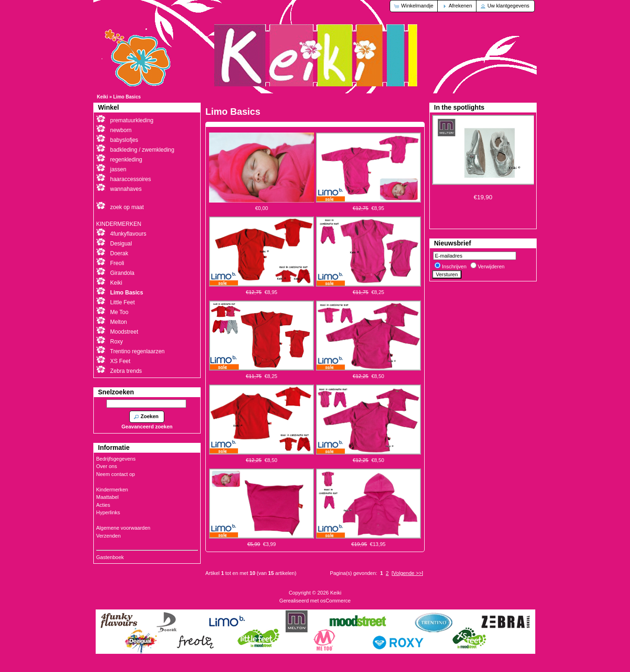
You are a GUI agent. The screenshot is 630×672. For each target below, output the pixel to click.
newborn (121, 130)
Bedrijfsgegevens (116, 459)
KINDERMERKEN (119, 224)
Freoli (117, 263)
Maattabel (107, 497)
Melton (119, 322)
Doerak (119, 253)
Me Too (119, 312)
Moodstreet (124, 332)
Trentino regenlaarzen (137, 351)
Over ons (107, 466)
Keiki (103, 97)
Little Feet (122, 302)
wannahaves (126, 189)
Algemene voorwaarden (123, 528)
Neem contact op (115, 474)
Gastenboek (110, 557)
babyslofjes (124, 140)
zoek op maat (127, 207)
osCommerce (335, 601)
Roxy (116, 342)
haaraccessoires (130, 179)
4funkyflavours (128, 234)
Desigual (121, 244)
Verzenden (108, 536)
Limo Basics (127, 97)
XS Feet (120, 361)
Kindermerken (112, 490)
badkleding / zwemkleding (142, 150)
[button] (414, 6)
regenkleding (126, 160)
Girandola (122, 273)
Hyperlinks (108, 512)
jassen (118, 169)
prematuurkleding (132, 120)
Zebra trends (126, 371)
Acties (103, 505)
